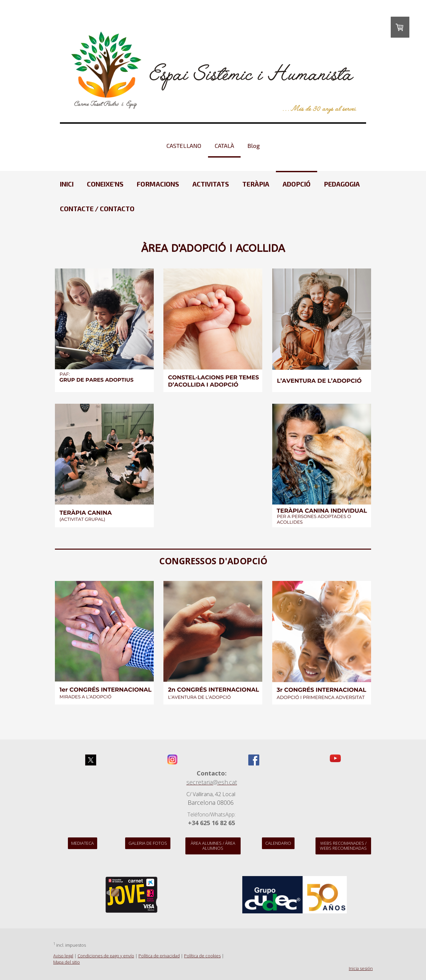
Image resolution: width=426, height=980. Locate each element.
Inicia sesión (361, 968)
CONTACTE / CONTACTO (97, 209)
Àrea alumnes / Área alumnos (213, 846)
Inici (67, 184)
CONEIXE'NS (105, 184)
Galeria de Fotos (148, 843)
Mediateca (83, 843)
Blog (253, 146)
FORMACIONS (158, 184)
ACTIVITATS (211, 184)
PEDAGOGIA (342, 184)
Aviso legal (63, 956)
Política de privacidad (159, 956)
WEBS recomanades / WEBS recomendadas (343, 846)
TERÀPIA (256, 184)
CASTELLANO (184, 146)
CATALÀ (224, 146)
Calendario (278, 843)
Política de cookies (202, 956)
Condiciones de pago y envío (106, 956)
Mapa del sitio (67, 962)
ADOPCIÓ (297, 184)
